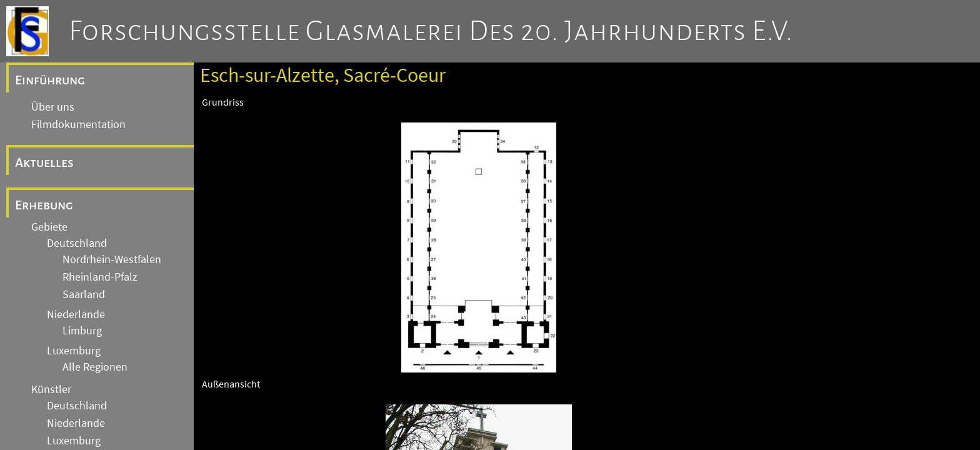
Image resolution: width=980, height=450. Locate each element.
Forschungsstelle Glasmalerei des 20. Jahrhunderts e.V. (431, 31)
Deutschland (77, 243)
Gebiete (49, 227)
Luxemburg (74, 351)
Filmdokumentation (78, 124)
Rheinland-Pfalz (100, 277)
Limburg (82, 331)
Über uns (53, 107)
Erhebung (44, 205)
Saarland (84, 294)
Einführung (50, 80)
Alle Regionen (95, 367)
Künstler (51, 389)
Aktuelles (44, 162)
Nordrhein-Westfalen (112, 259)
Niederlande (76, 314)
